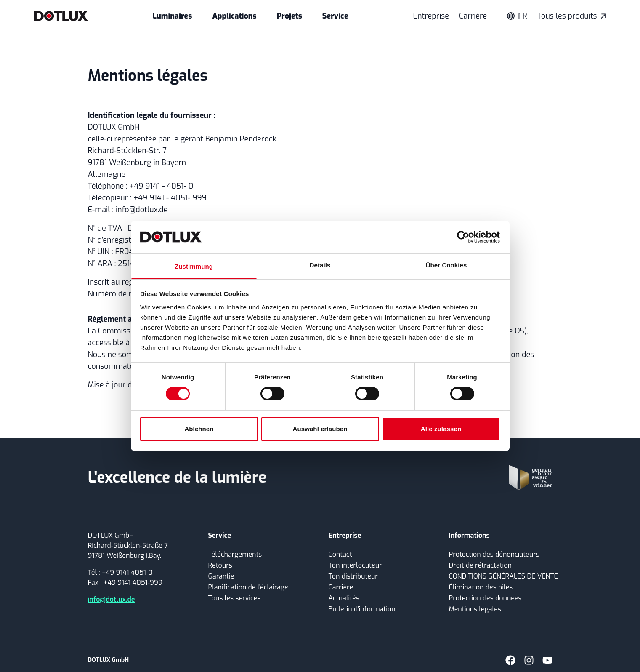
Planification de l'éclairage (248, 587)
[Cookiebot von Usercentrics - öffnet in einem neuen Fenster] (463, 237)
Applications (234, 16)
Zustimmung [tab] (194, 266)
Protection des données (485, 598)
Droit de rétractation (480, 565)
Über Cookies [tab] (446, 265)
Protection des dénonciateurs (494, 554)
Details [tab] (320, 265)
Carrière (473, 16)
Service (335, 16)
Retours (220, 565)
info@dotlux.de (112, 599)
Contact (340, 554)
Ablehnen (199, 429)
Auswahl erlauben (320, 429)
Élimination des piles (481, 587)
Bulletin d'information (362, 609)
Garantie (221, 576)
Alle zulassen (441, 429)
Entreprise (431, 16)
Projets (289, 16)
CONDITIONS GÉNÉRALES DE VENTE (503, 576)
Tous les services (235, 598)
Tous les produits (572, 16)
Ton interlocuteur (355, 565)
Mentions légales (475, 609)
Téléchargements (235, 554)
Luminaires (172, 16)
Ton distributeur (353, 576)
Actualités (344, 598)
